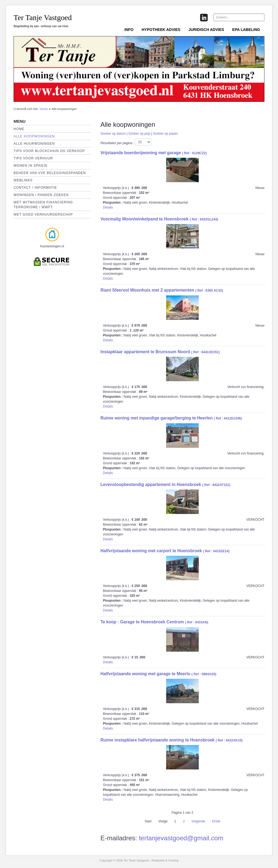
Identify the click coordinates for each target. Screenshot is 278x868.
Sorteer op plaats (165, 134)
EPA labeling (246, 30)
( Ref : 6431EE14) (165, 551)
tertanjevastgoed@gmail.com (181, 838)
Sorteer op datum (113, 134)
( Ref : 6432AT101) (165, 485)
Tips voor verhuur (33, 158)
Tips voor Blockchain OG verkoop (49, 151)
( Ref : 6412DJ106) (171, 418)
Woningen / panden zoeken (41, 195)
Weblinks (23, 180)
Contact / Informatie (35, 188)
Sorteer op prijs (139, 134)
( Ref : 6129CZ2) (154, 153)
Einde (216, 821)
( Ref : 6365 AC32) (162, 291)
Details (108, 207)
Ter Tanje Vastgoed (43, 18)
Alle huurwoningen (34, 144)
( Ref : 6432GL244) (159, 219)
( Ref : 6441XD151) (160, 352)
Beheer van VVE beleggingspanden (50, 173)
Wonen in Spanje (31, 166)
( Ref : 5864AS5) (158, 674)
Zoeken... (214, 14)
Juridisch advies (206, 30)
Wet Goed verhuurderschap (43, 214)
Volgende (198, 821)
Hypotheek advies (161, 30)
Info (129, 30)
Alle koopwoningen (34, 136)
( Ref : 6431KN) (154, 622)
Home (44, 109)
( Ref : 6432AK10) (171, 740)
